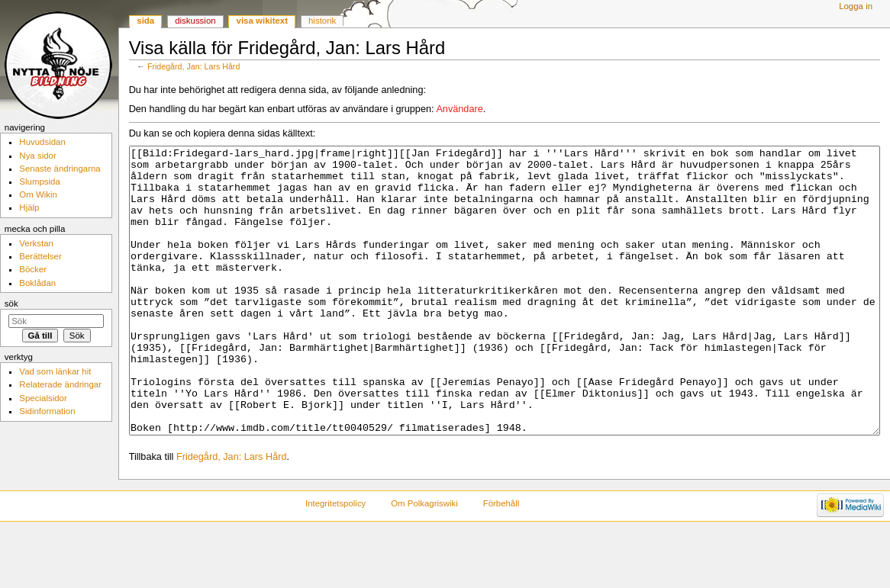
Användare (459, 109)
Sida (145, 21)
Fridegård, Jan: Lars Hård (193, 66)
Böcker (33, 269)
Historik (322, 21)
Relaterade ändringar (60, 384)
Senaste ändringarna (60, 169)
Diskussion (195, 21)
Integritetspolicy (335, 561)
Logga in (856, 6)
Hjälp (29, 207)
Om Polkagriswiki (424, 561)
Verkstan (36, 243)
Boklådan (37, 283)
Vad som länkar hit (55, 371)
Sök (11, 304)
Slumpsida (39, 182)
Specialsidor (43, 398)
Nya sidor (37, 156)
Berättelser (40, 256)
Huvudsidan (42, 142)
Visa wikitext (262, 21)
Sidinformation (47, 411)
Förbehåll (501, 561)
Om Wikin (38, 194)
